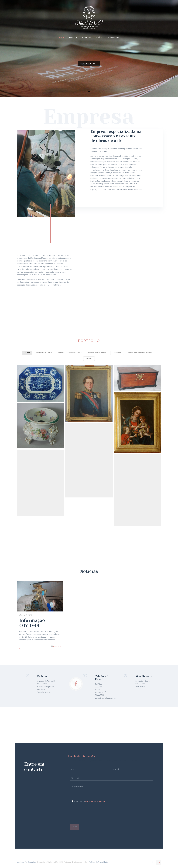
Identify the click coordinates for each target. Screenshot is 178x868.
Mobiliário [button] (117, 353)
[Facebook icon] (153, 862)
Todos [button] (27, 353)
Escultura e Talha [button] (44, 353)
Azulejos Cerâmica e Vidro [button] (70, 353)
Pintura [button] (89, 359)
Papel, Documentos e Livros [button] (140, 353)
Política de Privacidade (95, 801)
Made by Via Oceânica (26, 862)
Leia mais (57, 646)
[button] (41, 383)
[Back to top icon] (159, 862)
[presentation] (88, 813)
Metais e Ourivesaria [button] (97, 353)
